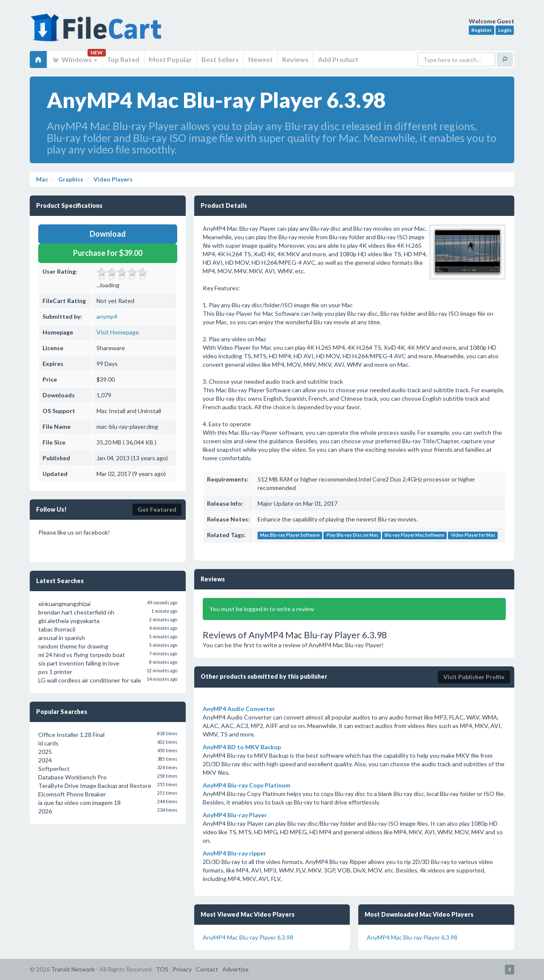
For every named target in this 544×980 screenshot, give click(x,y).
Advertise (235, 969)
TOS (162, 969)
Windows (75, 59)
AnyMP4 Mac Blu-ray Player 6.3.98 (248, 937)
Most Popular (170, 59)
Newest (261, 59)
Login (505, 30)
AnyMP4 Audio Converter (239, 709)
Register (482, 30)
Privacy (182, 969)
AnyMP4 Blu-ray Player (235, 815)
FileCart (98, 32)
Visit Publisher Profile (474, 677)
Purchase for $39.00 (108, 253)
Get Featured (157, 509)
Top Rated (123, 59)
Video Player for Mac (473, 535)
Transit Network (73, 969)
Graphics (70, 179)
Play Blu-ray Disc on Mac (352, 535)
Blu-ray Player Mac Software (414, 535)
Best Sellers (220, 59)
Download (108, 234)
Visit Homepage (118, 332)
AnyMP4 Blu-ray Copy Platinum (246, 785)
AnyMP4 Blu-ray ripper (234, 853)
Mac (42, 179)
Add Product (338, 59)
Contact (207, 969)
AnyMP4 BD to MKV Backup (242, 747)
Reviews (295, 59)
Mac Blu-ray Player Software (290, 535)
